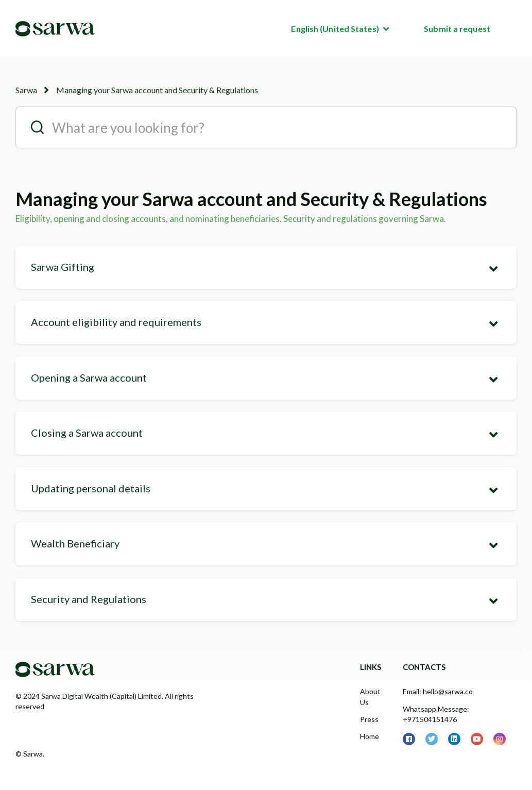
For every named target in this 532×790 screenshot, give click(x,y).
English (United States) (336, 29)
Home (370, 736)
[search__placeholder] (266, 127)
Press (369, 719)
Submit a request (457, 29)
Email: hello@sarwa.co (438, 691)
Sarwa (26, 90)
